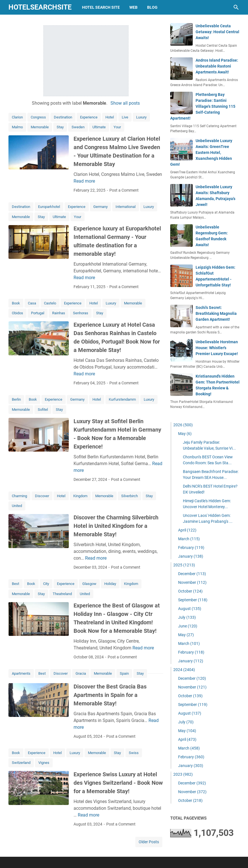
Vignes (44, 763)
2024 (184, 670)
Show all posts (125, 103)
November (192, 582)
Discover (42, 496)
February (191, 548)
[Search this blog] (236, 7)
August (190, 609)
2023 (183, 774)
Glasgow (89, 584)
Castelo (50, 303)
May (185, 434)
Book (16, 303)
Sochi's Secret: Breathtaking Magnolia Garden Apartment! (216, 313)
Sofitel (43, 410)
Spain (124, 673)
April (187, 530)
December (192, 574)
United (17, 506)
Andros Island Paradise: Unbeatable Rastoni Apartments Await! (217, 66)
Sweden (78, 127)
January (191, 556)
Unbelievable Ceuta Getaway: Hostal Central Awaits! (217, 32)
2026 (183, 425)
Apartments (21, 673)
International (126, 207)
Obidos (17, 313)
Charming (19, 496)
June (188, 626)
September (193, 600)
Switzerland (21, 763)
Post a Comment (124, 190)
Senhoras (81, 313)
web (133, 7)
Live (125, 117)
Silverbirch (129, 496)
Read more (84, 181)
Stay (60, 127)
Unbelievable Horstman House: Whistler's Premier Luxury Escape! (217, 348)
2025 (184, 565)
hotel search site (101, 7)
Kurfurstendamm (122, 399)
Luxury (141, 117)
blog (152, 7)
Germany (100, 207)
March (189, 539)
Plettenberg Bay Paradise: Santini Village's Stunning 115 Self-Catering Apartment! (203, 106)
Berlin (16, 399)
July (187, 617)
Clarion (17, 117)
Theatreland (62, 594)
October (190, 591)
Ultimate (99, 127)
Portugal (38, 313)
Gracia (81, 673)
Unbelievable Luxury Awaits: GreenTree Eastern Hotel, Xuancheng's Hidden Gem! (201, 152)
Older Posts (149, 842)
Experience (89, 117)
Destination (63, 117)
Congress (38, 117)
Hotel (110, 117)
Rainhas (59, 313)
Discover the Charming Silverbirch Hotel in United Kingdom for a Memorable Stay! (116, 526)
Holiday (110, 584)
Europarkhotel (49, 207)
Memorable (40, 127)
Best (15, 584)
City (46, 584)
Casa (32, 303)
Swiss (134, 753)
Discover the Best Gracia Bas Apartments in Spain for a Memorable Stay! (110, 695)
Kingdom (80, 496)
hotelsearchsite (40, 7)
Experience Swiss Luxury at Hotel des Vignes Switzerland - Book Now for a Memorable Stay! (118, 783)
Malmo (17, 127)
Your (117, 127)
